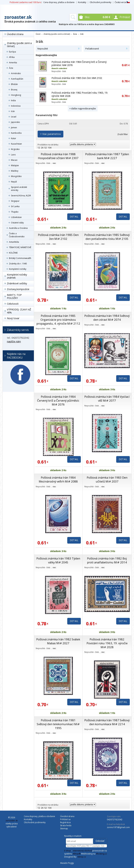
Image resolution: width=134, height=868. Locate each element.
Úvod (38, 34)
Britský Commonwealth (20, 258)
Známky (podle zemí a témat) (19, 45)
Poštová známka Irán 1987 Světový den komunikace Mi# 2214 (107, 722)
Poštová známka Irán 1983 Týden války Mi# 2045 (58, 560)
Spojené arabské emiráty (19, 189)
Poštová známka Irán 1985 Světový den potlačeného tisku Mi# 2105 (107, 237)
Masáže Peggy (67, 863)
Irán (13, 111)
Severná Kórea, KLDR (21, 196)
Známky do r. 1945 (18, 264)
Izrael (14, 117)
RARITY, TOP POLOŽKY (14, 296)
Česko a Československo (17, 235)
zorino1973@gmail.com (118, 827)
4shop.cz (82, 857)
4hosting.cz (101, 854)
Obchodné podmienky (100, 2)
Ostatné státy (17, 223)
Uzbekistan (16, 217)
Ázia (11, 68)
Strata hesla (66, 825)
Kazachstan (16, 144)
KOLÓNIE (13, 253)
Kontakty (82, 2)
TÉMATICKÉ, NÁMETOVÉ (20, 247)
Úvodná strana (15, 34)
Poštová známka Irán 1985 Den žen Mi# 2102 (77, 78)
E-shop (68, 851)
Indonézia (16, 106)
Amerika (13, 63)
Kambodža (16, 133)
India (13, 100)
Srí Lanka (15, 206)
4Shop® (77, 854)
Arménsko (16, 73)
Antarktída (14, 242)
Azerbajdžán (17, 79)
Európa (12, 52)
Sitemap (64, 828)
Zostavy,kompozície (18, 289)
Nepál (14, 182)
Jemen (14, 128)
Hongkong (16, 95)
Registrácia (65, 822)
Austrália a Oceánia (18, 228)
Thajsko (15, 212)
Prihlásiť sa (65, 819)
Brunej (14, 90)
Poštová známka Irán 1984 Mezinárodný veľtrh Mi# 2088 (58, 479)
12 (39, 148)
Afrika (12, 57)
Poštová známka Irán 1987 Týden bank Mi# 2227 (107, 156)
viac (54, 163)
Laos (13, 155)
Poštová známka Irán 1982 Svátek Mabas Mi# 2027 (58, 641)
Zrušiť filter (123, 134)
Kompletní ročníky (18, 269)
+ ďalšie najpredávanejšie (83, 108)
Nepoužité (43, 49)
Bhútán (14, 84)
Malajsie (15, 165)
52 (46, 148)
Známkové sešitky (17, 283)
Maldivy (15, 171)
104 (50, 148)
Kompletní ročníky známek (17, 276)
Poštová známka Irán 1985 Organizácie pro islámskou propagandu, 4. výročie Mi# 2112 (58, 320)
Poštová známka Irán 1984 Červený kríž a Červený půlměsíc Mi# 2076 (58, 400)
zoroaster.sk (18, 17)
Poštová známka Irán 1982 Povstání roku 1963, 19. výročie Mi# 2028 (107, 643)
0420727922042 (115, 820)
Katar (14, 138)
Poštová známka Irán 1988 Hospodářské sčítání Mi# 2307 (58, 156)
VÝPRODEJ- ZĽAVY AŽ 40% (19, 311)
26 (42, 148)
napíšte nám (14, 341)
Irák (82, 34)
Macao (14, 160)
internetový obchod (82, 851)
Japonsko (16, 122)
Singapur (15, 201)
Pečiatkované (92, 49)
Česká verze (122, 2)
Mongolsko (16, 176)
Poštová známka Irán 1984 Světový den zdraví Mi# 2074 (107, 318)
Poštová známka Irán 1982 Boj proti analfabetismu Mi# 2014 (107, 560)
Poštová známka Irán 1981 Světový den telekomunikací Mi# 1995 (58, 724)
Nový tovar (13, 318)
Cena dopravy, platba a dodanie (59, 2)
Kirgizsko (15, 149)
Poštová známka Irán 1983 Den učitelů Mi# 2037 (107, 479)
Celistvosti (13, 304)
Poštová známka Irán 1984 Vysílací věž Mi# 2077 (107, 399)
